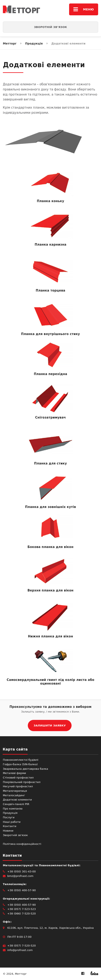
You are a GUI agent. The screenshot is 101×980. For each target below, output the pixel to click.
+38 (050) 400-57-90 (22, 890)
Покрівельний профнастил (22, 782)
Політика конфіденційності (22, 844)
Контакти (10, 826)
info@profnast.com (20, 950)
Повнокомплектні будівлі (21, 760)
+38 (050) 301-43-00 (22, 871)
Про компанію (13, 809)
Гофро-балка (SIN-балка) (20, 764)
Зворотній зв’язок (50, 27)
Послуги (9, 817)
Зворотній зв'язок (15, 835)
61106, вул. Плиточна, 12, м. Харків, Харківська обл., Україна (51, 928)
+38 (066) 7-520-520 (22, 914)
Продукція (10, 813)
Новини (8, 831)
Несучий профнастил (18, 786)
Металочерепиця (15, 791)
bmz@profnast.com (20, 876)
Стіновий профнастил (18, 778)
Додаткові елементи (17, 800)
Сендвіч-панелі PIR (16, 804)
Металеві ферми (14, 773)
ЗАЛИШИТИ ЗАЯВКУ (50, 726)
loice (94, 973)
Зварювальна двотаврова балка (25, 769)
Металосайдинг (14, 795)
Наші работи (12, 822)
